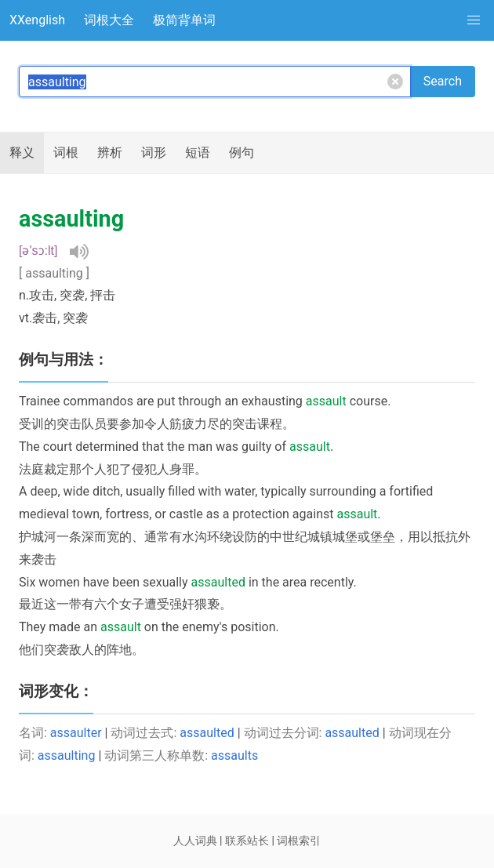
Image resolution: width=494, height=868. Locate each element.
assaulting (67, 755)
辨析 (110, 153)
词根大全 (109, 20)
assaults (234, 755)
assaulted (207, 733)
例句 (242, 153)
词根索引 (299, 841)
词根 (66, 153)
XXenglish (37, 20)
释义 (22, 153)
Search (443, 81)
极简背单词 (184, 20)
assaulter (76, 733)
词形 (154, 153)
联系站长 (247, 841)
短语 (198, 153)
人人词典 (195, 841)
